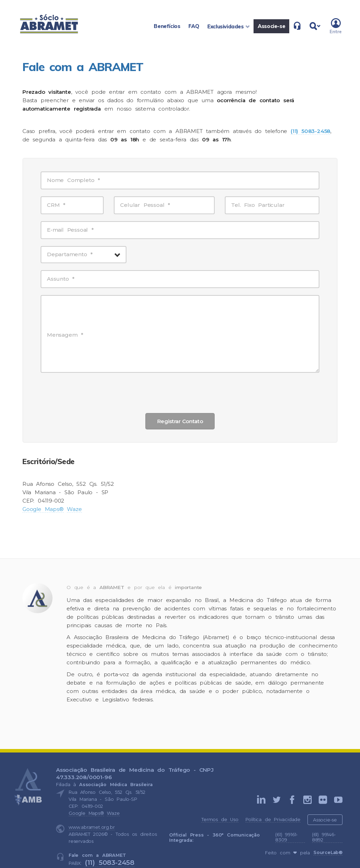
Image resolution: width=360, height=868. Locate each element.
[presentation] (180, 392)
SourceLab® (328, 852)
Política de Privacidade (273, 820)
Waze (74, 509)
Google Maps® (43, 509)
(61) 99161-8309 (286, 837)
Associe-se (325, 820)
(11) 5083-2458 (110, 862)
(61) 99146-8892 (324, 837)
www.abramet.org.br (92, 827)
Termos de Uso (220, 820)
